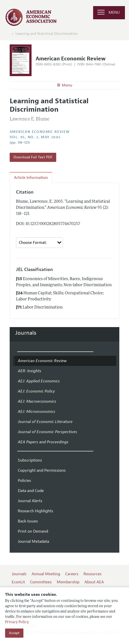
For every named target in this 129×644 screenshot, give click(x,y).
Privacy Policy (17, 622)
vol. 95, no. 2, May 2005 (35, 137)
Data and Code (31, 491)
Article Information (31, 178)
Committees (41, 582)
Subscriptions (30, 460)
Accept (14, 633)
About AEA (94, 582)
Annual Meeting (46, 574)
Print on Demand (33, 531)
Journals (26, 333)
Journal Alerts (30, 501)
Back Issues (28, 521)
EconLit (18, 582)
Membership (68, 582)
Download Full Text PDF (33, 157)
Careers (72, 574)
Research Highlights (35, 511)
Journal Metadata (33, 541)
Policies (24, 481)
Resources (92, 574)
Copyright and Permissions (42, 470)
